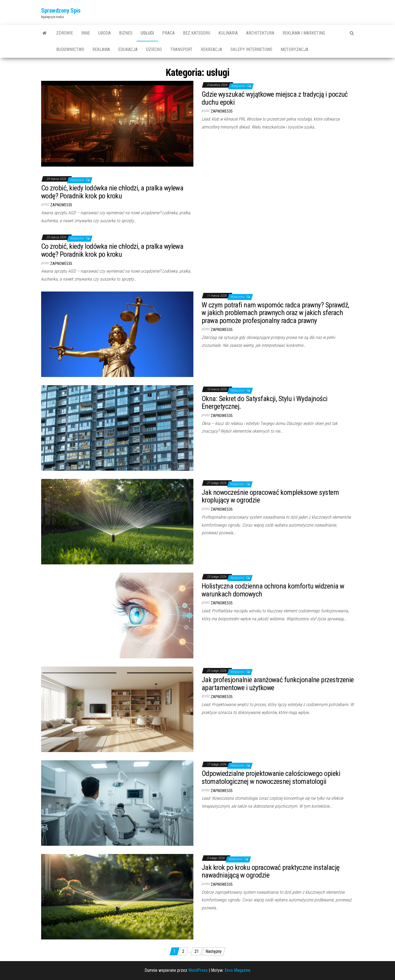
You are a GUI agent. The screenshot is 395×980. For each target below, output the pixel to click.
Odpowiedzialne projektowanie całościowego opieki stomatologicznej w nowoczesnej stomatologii (271, 777)
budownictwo (70, 49)
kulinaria (228, 33)
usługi (147, 33)
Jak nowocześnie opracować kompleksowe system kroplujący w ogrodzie (270, 496)
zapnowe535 (222, 111)
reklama (101, 49)
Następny (214, 951)
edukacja (128, 49)
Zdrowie (65, 33)
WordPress (198, 970)
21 (197, 951)
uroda (105, 33)
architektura (260, 33)
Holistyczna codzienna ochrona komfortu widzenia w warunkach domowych (273, 590)
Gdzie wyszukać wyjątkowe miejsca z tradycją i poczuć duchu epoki (275, 98)
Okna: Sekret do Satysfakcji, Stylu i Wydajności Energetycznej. (265, 403)
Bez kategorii (197, 33)
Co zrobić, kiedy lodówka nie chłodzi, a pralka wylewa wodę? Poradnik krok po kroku (112, 192)
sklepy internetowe (251, 49)
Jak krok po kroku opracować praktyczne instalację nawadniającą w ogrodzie (271, 871)
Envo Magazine (238, 970)
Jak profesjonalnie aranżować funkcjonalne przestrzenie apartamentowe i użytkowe (278, 684)
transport (181, 49)
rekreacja (211, 49)
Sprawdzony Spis (61, 11)
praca (168, 33)
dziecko (154, 49)
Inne (86, 33)
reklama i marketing (304, 33)
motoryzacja (294, 49)
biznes (126, 33)
